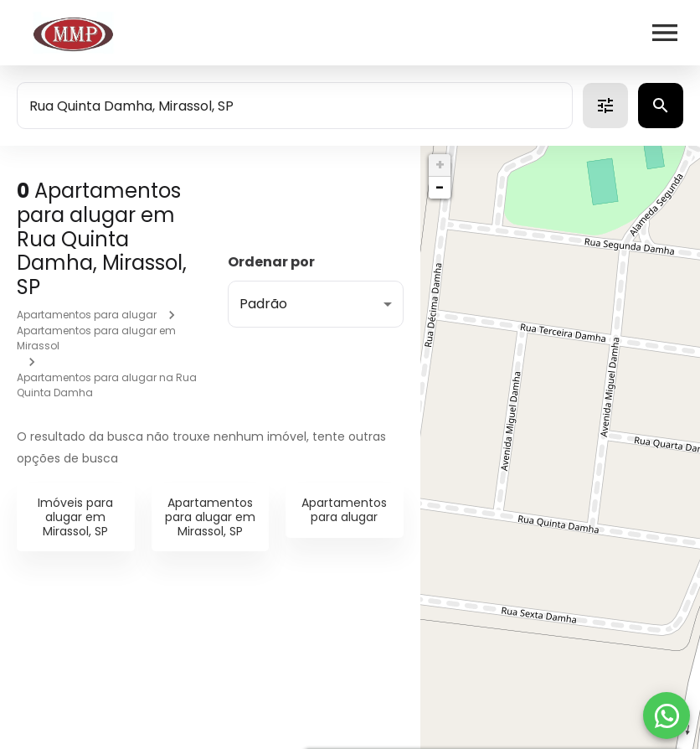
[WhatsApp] (667, 715)
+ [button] (440, 165)
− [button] (440, 187)
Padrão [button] (263, 304)
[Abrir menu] (665, 33)
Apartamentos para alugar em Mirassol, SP (210, 517)
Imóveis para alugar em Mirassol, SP (75, 517)
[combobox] (295, 106)
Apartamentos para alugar (87, 315)
